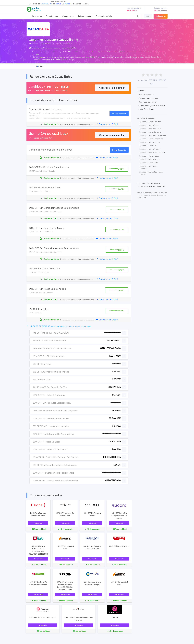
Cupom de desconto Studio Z (149, 142)
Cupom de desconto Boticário (150, 129)
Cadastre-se (161, 16)
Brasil (40, 66)
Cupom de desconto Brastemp (150, 149)
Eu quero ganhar (161, 10)
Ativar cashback (119, 113)
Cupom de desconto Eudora (149, 125)
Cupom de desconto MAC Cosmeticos (148, 167)
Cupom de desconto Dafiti (148, 163)
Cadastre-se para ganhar (112, 88)
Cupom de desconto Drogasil (149, 159)
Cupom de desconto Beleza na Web (152, 135)
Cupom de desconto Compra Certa (152, 152)
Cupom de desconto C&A (148, 146)
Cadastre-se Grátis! (107, 124)
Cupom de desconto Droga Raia (151, 139)
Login (148, 16)
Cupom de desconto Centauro (150, 132)
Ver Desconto (38, 523)
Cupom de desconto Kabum (149, 156)
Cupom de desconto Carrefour (150, 122)
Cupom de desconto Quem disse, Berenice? (151, 173)
